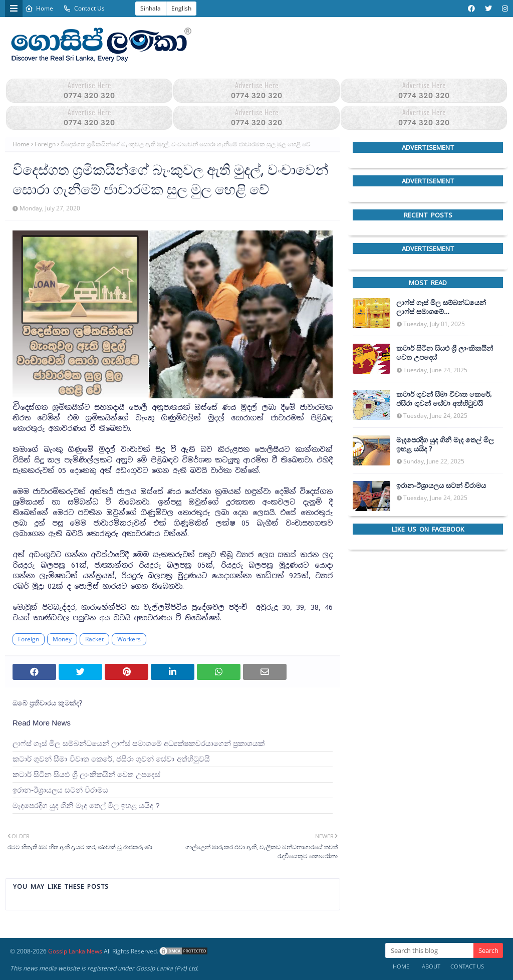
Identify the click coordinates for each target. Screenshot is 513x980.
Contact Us (84, 8)
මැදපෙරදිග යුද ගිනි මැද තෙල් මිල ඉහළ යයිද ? (86, 805)
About (431, 966)
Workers (129, 639)
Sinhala (151, 8)
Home (39, 8)
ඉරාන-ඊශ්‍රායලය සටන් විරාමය (60, 790)
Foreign (45, 144)
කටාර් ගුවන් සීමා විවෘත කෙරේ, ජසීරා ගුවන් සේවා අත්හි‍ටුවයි (111, 759)
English (181, 8)
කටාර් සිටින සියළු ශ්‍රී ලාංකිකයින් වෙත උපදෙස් (86, 774)
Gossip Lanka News (75, 951)
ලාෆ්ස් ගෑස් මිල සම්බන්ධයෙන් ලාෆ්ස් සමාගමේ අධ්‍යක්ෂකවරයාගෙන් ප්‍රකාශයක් (139, 743)
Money (62, 639)
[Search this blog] (429, 950)
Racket (94, 639)
